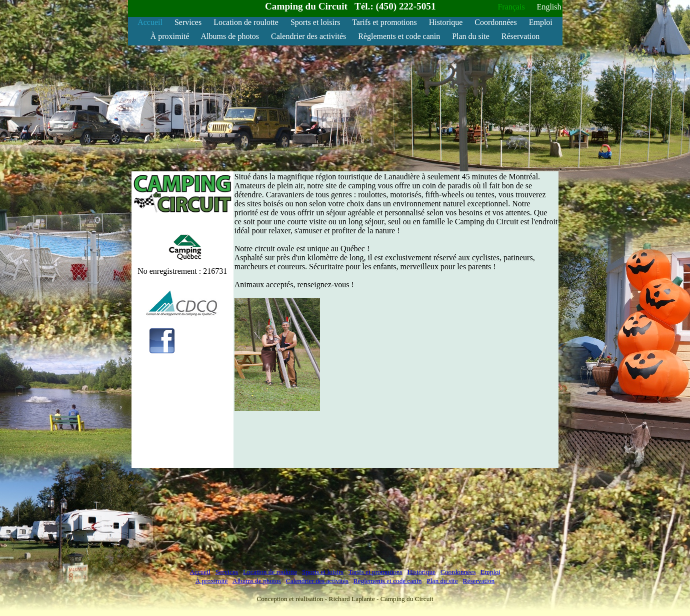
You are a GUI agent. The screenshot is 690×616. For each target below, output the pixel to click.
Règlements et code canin (399, 36)
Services (188, 22)
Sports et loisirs (315, 22)
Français (511, 7)
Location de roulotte (246, 22)
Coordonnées (495, 22)
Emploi (541, 22)
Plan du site (471, 36)
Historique (446, 22)
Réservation (520, 36)
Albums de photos (230, 36)
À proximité (170, 36)
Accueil (150, 22)
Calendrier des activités (308, 36)
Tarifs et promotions (384, 22)
